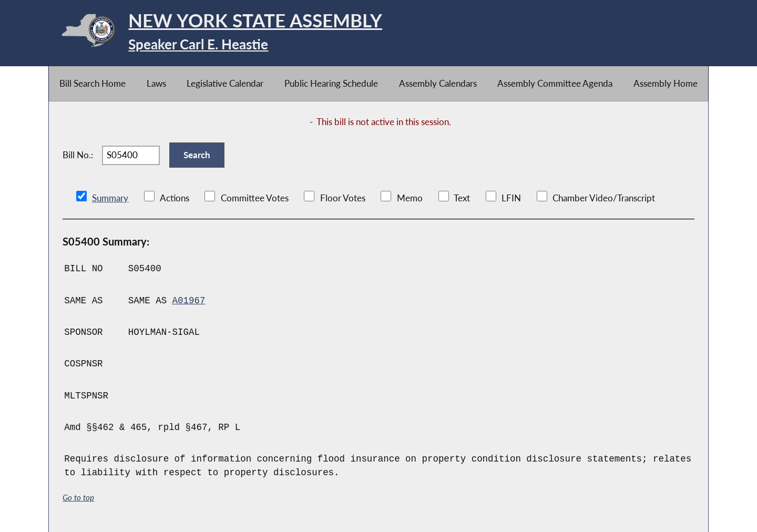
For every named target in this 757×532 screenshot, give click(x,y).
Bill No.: (78, 155)
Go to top (78, 498)
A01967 (189, 301)
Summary (110, 198)
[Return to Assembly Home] (215, 33)
